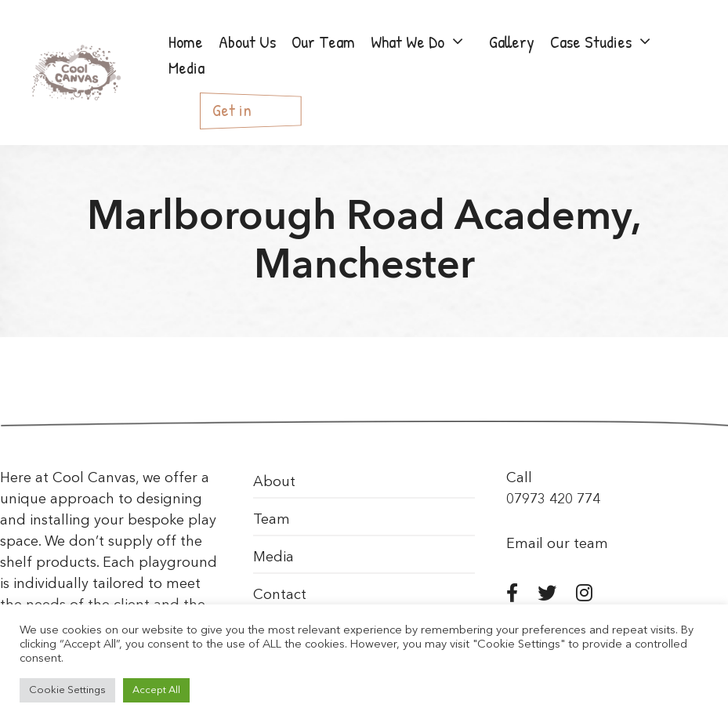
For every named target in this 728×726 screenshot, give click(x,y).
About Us (247, 42)
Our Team (323, 42)
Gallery (512, 42)
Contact (280, 595)
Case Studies (610, 42)
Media (187, 67)
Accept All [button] (156, 690)
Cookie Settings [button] (67, 690)
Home (186, 42)
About (274, 482)
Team (272, 520)
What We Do (426, 42)
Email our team (557, 544)
